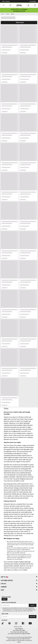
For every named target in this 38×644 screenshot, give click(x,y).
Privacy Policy (20, 610)
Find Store (33, 617)
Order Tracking (6, 1)
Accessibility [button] (33, 1)
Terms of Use (13, 610)
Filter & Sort (19, 22)
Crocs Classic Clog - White (19, 630)
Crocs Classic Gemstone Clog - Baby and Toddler (19, 634)
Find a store (5, 614)
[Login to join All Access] (19, 9)
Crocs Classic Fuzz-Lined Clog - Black (19, 632)
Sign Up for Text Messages (9, 603)
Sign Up (4, 599)
